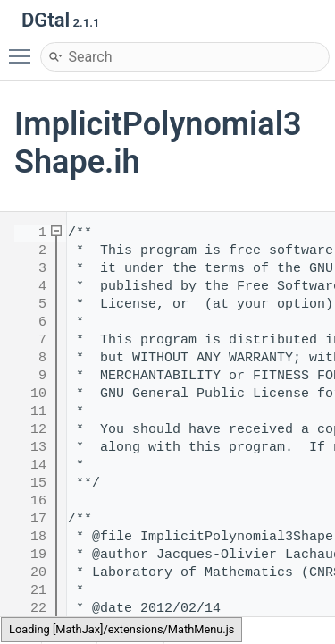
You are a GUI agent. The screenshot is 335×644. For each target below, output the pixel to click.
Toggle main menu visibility (24, 48)
